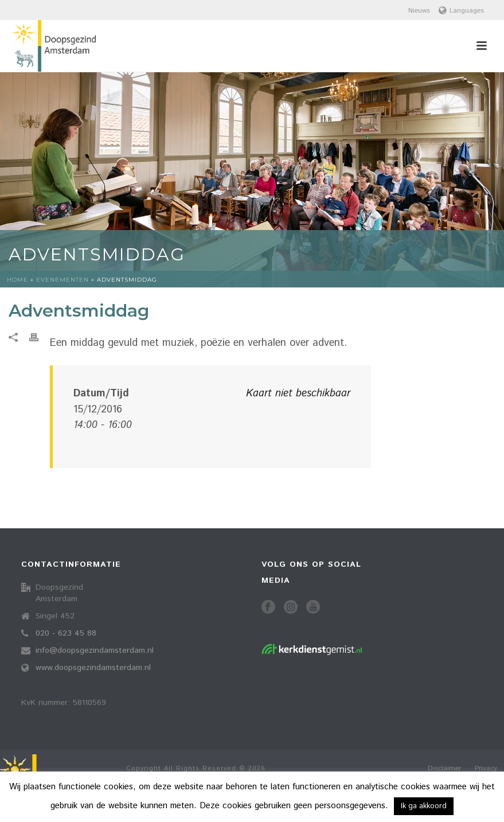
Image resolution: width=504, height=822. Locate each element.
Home (17, 280)
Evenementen (62, 280)
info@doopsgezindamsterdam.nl (95, 650)
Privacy (486, 769)
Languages (461, 11)
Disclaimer (444, 769)
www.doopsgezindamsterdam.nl (93, 668)
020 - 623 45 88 (66, 633)
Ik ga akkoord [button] (424, 806)
